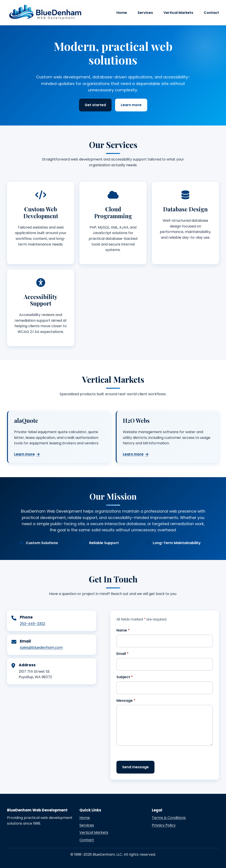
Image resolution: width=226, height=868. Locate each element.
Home (122, 13)
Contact (211, 13)
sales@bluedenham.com (41, 647)
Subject (125, 677)
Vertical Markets (178, 13)
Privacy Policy (164, 825)
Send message (135, 767)
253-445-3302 (32, 624)
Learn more (131, 105)
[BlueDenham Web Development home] (45, 12)
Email (122, 654)
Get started (95, 105)
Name (123, 630)
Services (145, 13)
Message (126, 701)
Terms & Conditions (169, 818)
